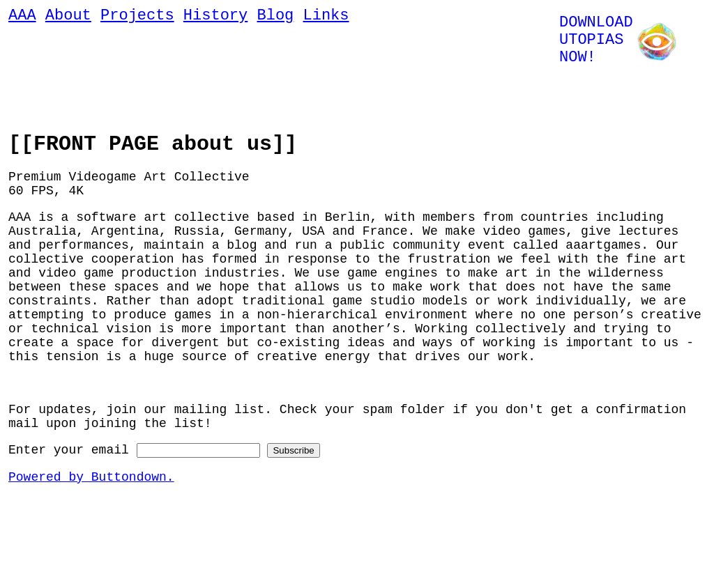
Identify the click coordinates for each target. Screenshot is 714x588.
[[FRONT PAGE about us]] (153, 147)
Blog (275, 17)
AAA (22, 17)
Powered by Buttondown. (91, 531)
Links (326, 17)
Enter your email (69, 501)
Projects (137, 17)
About (68, 17)
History (215, 17)
